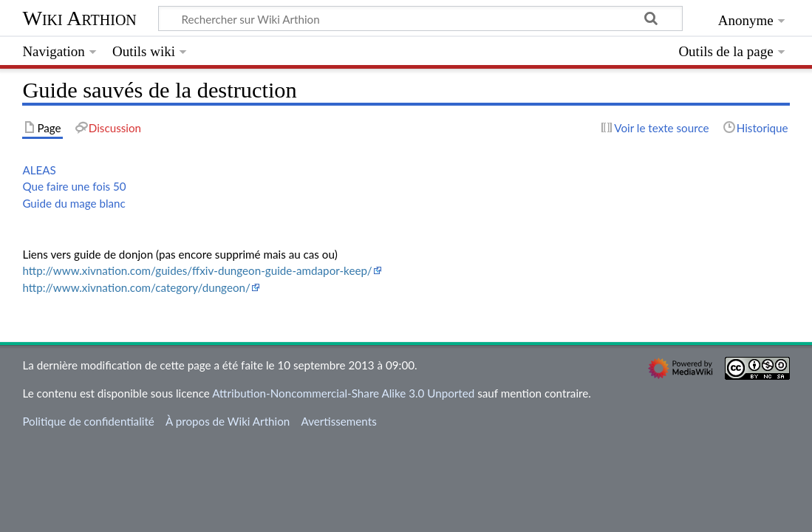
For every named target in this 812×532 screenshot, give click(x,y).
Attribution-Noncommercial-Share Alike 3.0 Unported (343, 393)
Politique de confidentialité (88, 421)
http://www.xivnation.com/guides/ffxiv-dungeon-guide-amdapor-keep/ (197, 270)
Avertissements (338, 421)
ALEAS (39, 170)
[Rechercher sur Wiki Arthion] (420, 18)
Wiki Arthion (79, 18)
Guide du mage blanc (74, 203)
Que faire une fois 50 (74, 186)
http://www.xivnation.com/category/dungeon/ (136, 287)
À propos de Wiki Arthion (228, 421)
